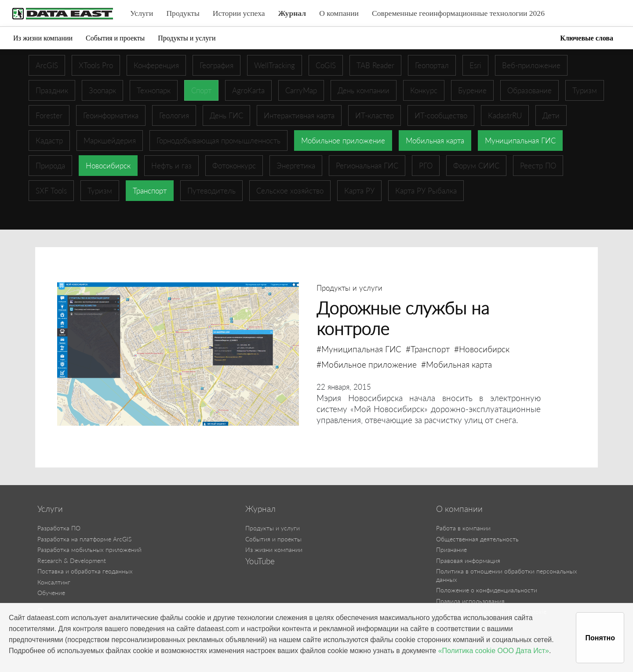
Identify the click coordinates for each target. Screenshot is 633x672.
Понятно (600, 638)
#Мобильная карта (457, 364)
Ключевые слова (587, 38)
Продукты (183, 13)
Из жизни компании (43, 38)
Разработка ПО (59, 528)
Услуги (142, 13)
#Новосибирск (482, 349)
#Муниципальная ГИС (359, 349)
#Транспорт (428, 349)
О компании (339, 13)
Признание (451, 550)
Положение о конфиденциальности (487, 590)
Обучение (51, 593)
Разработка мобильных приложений (89, 550)
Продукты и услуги (187, 38)
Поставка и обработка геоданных (85, 571)
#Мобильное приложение (367, 364)
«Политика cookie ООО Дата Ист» (494, 651)
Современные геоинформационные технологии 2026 (458, 13)
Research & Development (72, 561)
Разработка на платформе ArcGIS (84, 539)
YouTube (260, 561)
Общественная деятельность (477, 539)
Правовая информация (468, 561)
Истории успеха (239, 13)
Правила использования (470, 601)
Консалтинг (54, 582)
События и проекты (115, 38)
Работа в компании (463, 528)
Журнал (292, 13)
